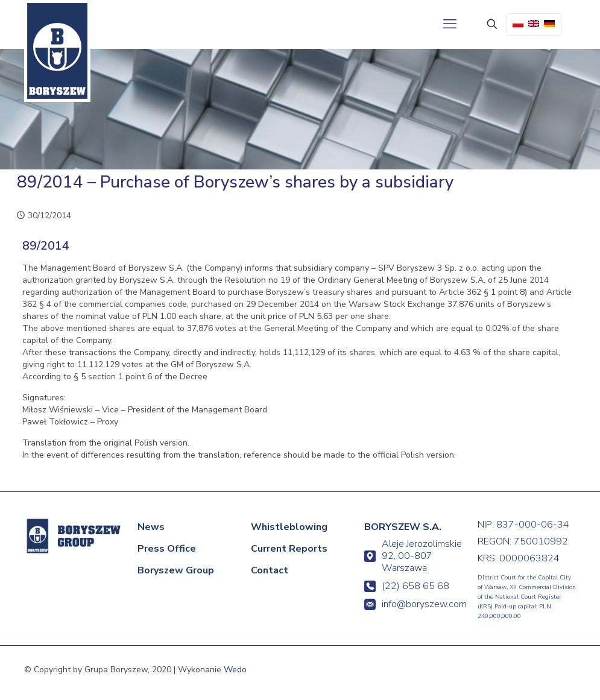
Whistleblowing (289, 527)
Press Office (167, 549)
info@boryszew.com (414, 604)
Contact (270, 570)
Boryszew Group (176, 570)
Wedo (235, 670)
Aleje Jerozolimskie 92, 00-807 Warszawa (413, 556)
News (151, 527)
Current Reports (289, 549)
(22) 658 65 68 (407, 586)
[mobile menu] (450, 24)
